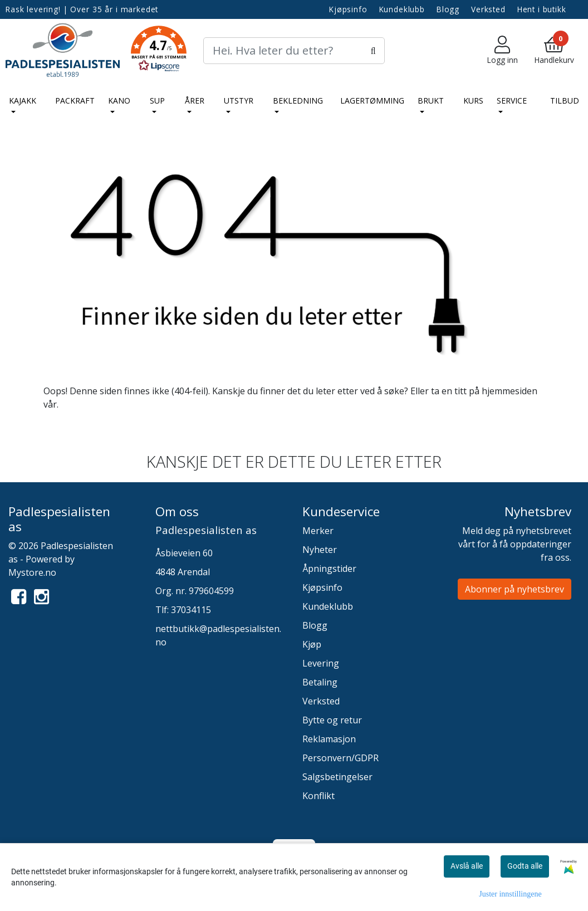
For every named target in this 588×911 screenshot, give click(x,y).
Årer (195, 101)
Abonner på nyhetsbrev (514, 589)
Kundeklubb (402, 9)
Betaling (320, 682)
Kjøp (312, 644)
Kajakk (23, 101)
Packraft (75, 101)
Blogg (448, 9)
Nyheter (320, 550)
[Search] (294, 51)
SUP (157, 101)
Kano (119, 101)
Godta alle (525, 866)
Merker (318, 531)
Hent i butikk (542, 9)
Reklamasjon (329, 739)
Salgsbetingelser (337, 777)
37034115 (191, 610)
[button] (159, 51)
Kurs (473, 101)
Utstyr (239, 101)
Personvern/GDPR (340, 758)
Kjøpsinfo (348, 9)
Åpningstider (329, 569)
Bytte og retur (332, 720)
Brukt (431, 101)
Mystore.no (32, 572)
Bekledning (298, 101)
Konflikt (318, 796)
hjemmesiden (509, 391)
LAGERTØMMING (372, 101)
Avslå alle (467, 866)
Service (512, 101)
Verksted (488, 9)
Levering (321, 663)
